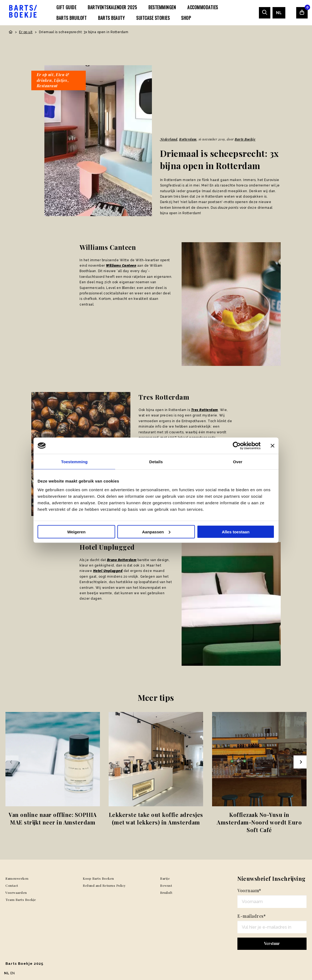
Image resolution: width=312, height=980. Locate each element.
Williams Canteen (121, 266)
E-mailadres (252, 916)
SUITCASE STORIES (153, 18)
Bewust (166, 885)
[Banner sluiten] (273, 446)
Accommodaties (203, 7)
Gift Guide (66, 7)
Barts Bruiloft (71, 18)
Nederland (169, 139)
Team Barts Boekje (21, 900)
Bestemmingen (162, 7)
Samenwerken (17, 878)
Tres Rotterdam (205, 410)
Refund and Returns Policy (104, 885)
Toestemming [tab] (74, 461)
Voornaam (249, 890)
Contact (12, 885)
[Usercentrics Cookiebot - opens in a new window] (237, 446)
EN (13, 973)
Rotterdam (188, 139)
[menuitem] (66, 7)
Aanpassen (156, 532)
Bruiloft (166, 892)
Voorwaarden (16, 892)
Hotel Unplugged (108, 571)
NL (279, 13)
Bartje (165, 878)
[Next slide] (300, 762)
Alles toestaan (236, 532)
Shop (186, 18)
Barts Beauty (111, 18)
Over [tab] (238, 461)
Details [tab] (156, 461)
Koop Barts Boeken (98, 878)
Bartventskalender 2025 (112, 7)
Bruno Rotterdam (122, 560)
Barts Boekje (245, 139)
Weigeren (76, 532)
